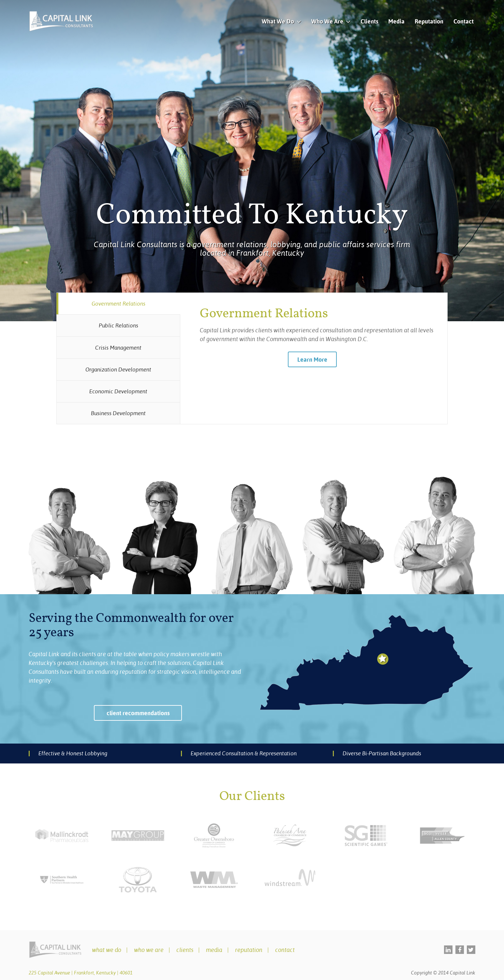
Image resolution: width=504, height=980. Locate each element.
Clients (369, 21)
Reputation (429, 21)
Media (396, 21)
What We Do (278, 21)
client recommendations (138, 713)
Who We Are (327, 21)
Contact (464, 21)
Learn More (312, 360)
